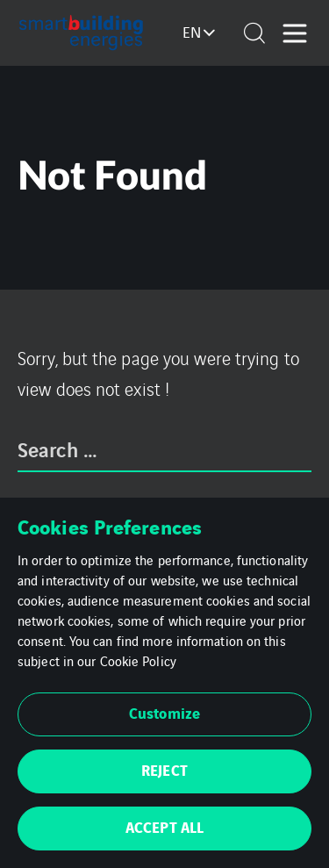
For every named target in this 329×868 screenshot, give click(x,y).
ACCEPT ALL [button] (164, 826)
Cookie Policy (138, 660)
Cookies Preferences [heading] (110, 526)
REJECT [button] (164, 769)
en (192, 32)
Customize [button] (164, 712)
